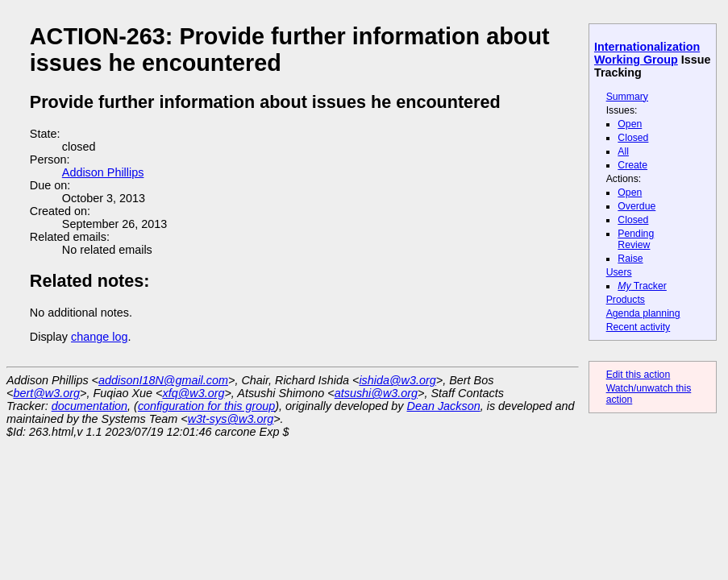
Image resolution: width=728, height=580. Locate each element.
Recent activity (639, 327)
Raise (630, 259)
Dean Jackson (444, 406)
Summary (627, 97)
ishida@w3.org (397, 380)
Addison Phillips (103, 172)
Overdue (636, 206)
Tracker (642, 286)
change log (99, 337)
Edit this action (639, 375)
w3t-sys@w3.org (231, 419)
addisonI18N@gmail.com (163, 380)
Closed (633, 138)
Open (630, 124)
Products (626, 300)
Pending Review (636, 239)
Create (632, 165)
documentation (89, 406)
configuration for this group (206, 406)
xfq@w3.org (193, 393)
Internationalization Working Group (647, 53)
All (623, 151)
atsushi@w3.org (376, 393)
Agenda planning (643, 313)
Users (619, 272)
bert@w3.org (46, 393)
